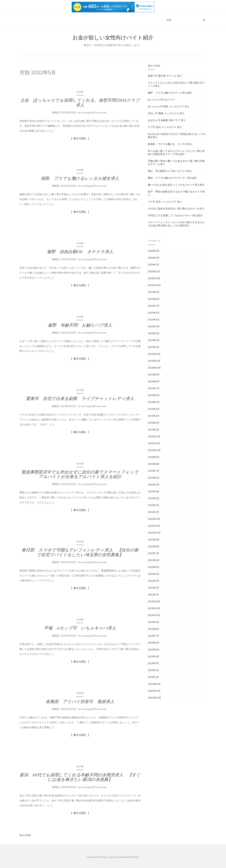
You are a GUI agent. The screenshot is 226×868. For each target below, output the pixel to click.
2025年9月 (154, 292)
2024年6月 (154, 395)
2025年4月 (154, 326)
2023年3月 (154, 498)
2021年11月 (154, 608)
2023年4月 (154, 491)
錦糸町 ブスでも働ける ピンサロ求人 (170, 144)
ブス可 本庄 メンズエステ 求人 (165, 202)
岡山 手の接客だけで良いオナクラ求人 (170, 171)
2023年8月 (154, 464)
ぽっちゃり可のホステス (161, 100)
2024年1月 (154, 430)
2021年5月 (154, 650)
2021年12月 (154, 601)
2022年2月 (154, 588)
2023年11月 (154, 443)
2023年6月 (154, 478)
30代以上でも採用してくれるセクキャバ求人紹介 (175, 215)
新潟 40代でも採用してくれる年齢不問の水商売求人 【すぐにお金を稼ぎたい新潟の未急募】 (80, 777)
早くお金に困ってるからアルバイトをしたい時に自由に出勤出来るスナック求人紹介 (176, 152)
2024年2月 (154, 423)
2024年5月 (154, 402)
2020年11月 (154, 691)
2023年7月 (154, 471)
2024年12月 (154, 354)
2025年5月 (154, 320)
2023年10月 (154, 450)
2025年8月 (154, 299)
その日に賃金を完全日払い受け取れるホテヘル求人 (176, 209)
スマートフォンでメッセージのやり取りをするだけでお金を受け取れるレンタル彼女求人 (176, 224)
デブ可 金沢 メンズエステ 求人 (165, 127)
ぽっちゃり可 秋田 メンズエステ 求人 (169, 106)
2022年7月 (154, 553)
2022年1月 (153, 595)
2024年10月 (154, 368)
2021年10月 (154, 615)
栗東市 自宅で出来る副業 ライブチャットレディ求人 (80, 398)
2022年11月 (154, 526)
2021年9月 (154, 622)
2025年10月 (154, 285)
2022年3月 (154, 581)
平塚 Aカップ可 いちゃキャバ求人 (80, 628)
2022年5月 (154, 567)
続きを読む (80, 138)
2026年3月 (154, 251)
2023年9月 (154, 457)
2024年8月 (154, 381)
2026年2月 (154, 258)
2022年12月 (154, 519)
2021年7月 (153, 636)
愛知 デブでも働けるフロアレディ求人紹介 (173, 178)
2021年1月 (153, 677)
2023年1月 (153, 512)
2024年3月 (154, 416)
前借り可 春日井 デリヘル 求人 (165, 76)
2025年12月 (154, 271)
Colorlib (111, 857)
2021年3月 (153, 663)
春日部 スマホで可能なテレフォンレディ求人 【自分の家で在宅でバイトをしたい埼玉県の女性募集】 (80, 552)
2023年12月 (154, 436)
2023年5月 (154, 485)
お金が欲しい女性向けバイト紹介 (113, 37)
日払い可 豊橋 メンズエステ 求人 (166, 113)
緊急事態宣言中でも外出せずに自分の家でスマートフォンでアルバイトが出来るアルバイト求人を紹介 (80, 474)
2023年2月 (154, 505)
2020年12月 (154, 684)
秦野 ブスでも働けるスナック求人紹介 (170, 93)
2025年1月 (154, 347)
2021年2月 (153, 670)
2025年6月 (154, 313)
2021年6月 (154, 643)
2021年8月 (154, 629)
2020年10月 (154, 698)
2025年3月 (154, 333)
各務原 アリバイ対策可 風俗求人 (80, 702)
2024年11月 (154, 361)
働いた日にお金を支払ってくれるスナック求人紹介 (176, 185)
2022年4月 (154, 574)
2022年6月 (154, 560)
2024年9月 (154, 375)
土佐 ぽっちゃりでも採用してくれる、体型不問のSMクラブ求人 (80, 103)
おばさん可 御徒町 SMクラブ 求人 (167, 120)
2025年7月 (154, 306)
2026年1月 (154, 265)
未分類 (80, 92)
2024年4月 (154, 409)
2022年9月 (154, 540)
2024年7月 (154, 388)
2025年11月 (154, 278)
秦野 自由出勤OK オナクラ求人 (80, 252)
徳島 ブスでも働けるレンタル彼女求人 (80, 178)
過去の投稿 (25, 835)
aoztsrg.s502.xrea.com (94, 113)
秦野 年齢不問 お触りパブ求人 (80, 325)
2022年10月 (154, 533)
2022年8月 (154, 546)
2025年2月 (154, 340)
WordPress (134, 857)
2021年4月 (154, 656)
